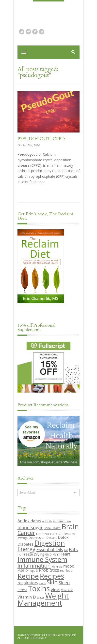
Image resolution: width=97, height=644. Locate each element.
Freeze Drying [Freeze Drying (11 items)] (33, 554)
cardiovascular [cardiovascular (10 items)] (47, 534)
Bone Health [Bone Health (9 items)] (52, 528)
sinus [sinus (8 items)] (43, 583)
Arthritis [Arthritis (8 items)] (47, 521)
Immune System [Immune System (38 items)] (42, 559)
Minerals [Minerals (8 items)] (57, 567)
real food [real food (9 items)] (66, 571)
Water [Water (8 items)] (41, 598)
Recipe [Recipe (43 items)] (28, 576)
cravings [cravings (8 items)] (23, 538)
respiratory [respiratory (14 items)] (28, 583)
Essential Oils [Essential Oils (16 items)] (50, 549)
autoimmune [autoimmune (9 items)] (62, 521)
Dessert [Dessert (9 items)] (51, 538)
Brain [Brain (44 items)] (70, 527)
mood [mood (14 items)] (69, 566)
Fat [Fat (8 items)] (66, 550)
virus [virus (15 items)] (56, 590)
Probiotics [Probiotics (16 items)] (49, 570)
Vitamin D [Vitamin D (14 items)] (27, 597)
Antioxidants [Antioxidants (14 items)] (29, 521)
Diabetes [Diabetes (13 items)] (25, 544)
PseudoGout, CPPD (41, 139)
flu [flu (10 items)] (19, 554)
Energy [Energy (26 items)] (26, 549)
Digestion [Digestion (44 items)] (50, 543)
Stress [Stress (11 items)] (22, 590)
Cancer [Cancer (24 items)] (26, 533)
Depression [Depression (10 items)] (37, 538)
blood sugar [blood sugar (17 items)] (30, 527)
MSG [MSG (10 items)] (21, 571)
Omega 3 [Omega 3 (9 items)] (32, 571)
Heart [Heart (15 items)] (65, 554)
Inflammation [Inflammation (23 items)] (34, 565)
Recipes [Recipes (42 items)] (52, 576)
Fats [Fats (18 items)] (73, 549)
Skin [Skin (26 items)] (52, 582)
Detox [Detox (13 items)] (63, 537)
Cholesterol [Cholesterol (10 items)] (67, 534)
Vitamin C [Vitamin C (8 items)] (67, 590)
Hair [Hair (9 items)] (56, 554)
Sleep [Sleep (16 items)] (64, 583)
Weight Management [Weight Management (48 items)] (43, 599)
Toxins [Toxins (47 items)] (39, 588)
